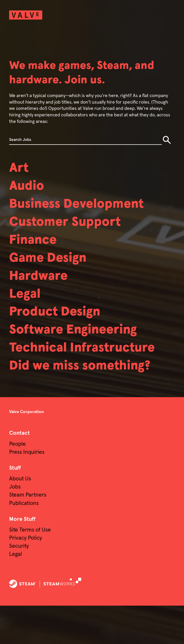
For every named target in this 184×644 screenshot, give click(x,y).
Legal (27, 309)
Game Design (54, 269)
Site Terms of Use (30, 568)
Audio (29, 189)
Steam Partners (28, 533)
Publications (24, 541)
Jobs (15, 525)
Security (19, 584)
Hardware (43, 289)
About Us (20, 517)
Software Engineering (83, 349)
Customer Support (73, 229)
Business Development (87, 209)
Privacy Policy (26, 576)
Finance (37, 249)
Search (167, 140)
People (17, 482)
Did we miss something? (90, 403)
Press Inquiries (27, 490)
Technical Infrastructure (58, 376)
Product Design (62, 329)
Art (20, 169)
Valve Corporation (26, 450)
